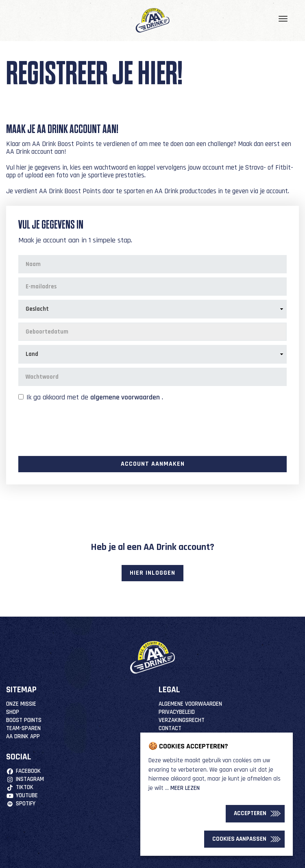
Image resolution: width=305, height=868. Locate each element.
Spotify (21, 804)
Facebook (23, 771)
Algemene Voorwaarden (190, 704)
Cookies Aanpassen (239, 839)
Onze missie (21, 704)
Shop (13, 712)
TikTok (20, 787)
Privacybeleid (177, 712)
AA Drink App (23, 736)
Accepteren (250, 813)
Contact (170, 728)
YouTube (22, 795)
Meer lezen (185, 788)
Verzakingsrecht (182, 720)
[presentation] (80, 428)
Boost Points (24, 720)
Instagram (25, 779)
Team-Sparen (23, 728)
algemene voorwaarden (125, 397)
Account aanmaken (153, 464)
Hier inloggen (152, 573)
